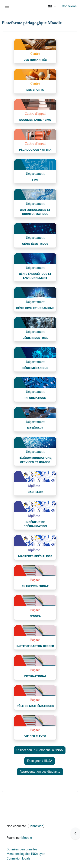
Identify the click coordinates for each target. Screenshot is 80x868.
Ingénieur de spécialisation (35, 524)
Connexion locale (18, 858)
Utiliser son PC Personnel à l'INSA (40, 750)
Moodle (27, 838)
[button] (52, 6)
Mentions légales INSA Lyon (26, 854)
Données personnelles (22, 849)
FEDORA (35, 616)
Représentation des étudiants (40, 772)
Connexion (69, 6)
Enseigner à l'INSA (40, 761)
